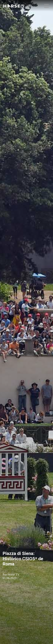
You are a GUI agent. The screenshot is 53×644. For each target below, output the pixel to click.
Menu (47, 5)
